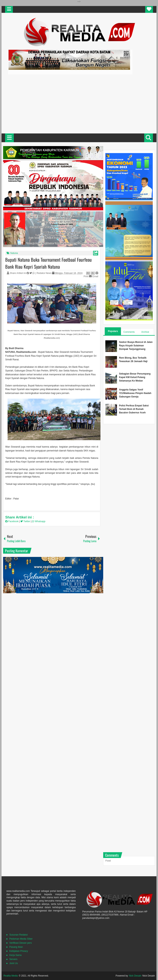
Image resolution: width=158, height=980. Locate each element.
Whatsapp (39, 521)
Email (94, 276)
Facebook (12, 521)
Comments (129, 332)
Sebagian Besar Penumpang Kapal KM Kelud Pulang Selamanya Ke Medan (135, 377)
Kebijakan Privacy (19, 951)
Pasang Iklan (16, 947)
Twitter (26, 521)
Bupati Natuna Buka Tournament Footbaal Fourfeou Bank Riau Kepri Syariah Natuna (48, 263)
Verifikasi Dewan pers (21, 943)
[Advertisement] (79, 103)
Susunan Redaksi (18, 935)
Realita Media (11, 976)
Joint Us (14, 963)
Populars (113, 331)
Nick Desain (135, 976)
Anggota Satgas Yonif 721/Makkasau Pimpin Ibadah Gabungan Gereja (135, 393)
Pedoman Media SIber (21, 939)
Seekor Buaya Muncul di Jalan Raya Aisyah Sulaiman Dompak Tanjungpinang (136, 346)
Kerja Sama (15, 955)
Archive (145, 332)
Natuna (14, 253)
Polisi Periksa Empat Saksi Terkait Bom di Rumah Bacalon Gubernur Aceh (134, 409)
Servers (13, 959)
